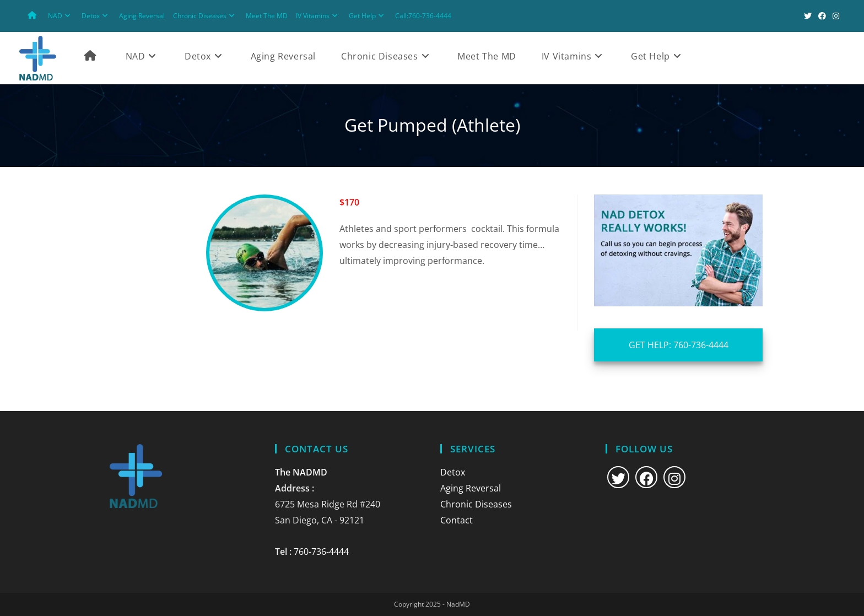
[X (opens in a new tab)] (808, 16)
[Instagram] (674, 477)
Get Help (368, 16)
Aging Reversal (142, 16)
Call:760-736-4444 (423, 16)
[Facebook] (646, 477)
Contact (457, 520)
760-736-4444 (321, 552)
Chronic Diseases (205, 16)
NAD (61, 16)
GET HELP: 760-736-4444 (679, 345)
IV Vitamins (318, 16)
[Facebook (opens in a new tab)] (822, 16)
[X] (618, 477)
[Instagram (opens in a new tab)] (834, 16)
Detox (96, 16)
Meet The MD (267, 16)
